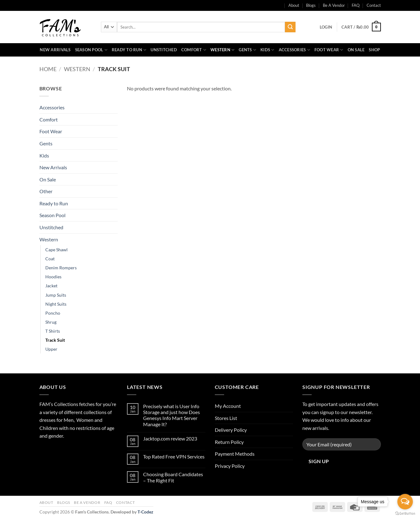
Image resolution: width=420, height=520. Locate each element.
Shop (374, 50)
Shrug (51, 322)
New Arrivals (55, 50)
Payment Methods (235, 454)
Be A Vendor (334, 5)
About (46, 502)
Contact (374, 5)
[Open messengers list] (405, 502)
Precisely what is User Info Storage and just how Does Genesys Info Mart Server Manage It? (172, 415)
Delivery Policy (231, 430)
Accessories (294, 50)
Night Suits (56, 304)
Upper (51, 349)
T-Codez (145, 512)
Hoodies (53, 277)
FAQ (356, 5)
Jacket (51, 286)
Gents (247, 50)
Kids (267, 50)
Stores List (226, 418)
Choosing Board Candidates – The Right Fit (173, 477)
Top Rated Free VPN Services (174, 456)
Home (48, 69)
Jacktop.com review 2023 (170, 438)
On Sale (356, 50)
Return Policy (229, 442)
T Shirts (53, 331)
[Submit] (290, 27)
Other (46, 191)
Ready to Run (129, 50)
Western (222, 50)
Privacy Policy (230, 466)
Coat (50, 259)
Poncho (53, 313)
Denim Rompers (61, 268)
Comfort (194, 50)
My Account (228, 406)
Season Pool (91, 50)
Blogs (311, 5)
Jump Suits (56, 295)
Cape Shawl (56, 250)
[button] (326, 27)
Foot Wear (329, 50)
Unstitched (164, 50)
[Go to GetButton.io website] (405, 514)
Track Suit (55, 340)
